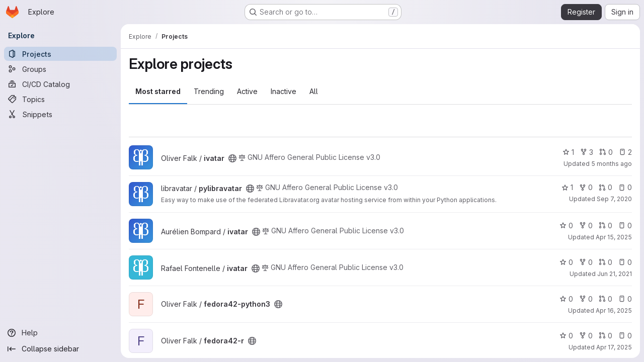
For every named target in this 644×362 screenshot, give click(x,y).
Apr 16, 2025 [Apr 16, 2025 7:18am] (614, 310)
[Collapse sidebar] (60, 349)
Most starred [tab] (158, 91)
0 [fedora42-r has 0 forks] (586, 336)
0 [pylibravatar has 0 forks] (586, 187)
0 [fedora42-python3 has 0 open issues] (625, 299)
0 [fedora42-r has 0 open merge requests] (606, 336)
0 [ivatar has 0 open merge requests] (606, 152)
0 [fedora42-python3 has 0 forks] (586, 299)
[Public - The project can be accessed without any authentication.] (232, 158)
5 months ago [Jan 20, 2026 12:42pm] (612, 164)
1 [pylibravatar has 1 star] (567, 187)
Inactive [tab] (284, 91)
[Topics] (60, 99)
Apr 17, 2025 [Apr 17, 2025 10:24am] (614, 347)
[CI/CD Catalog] (60, 84)
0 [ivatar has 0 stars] (566, 225)
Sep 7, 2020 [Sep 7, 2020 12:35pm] (614, 199)
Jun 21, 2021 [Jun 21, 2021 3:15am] (615, 274)
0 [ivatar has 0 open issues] (625, 225)
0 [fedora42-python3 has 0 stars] (566, 299)
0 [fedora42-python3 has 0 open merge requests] (606, 299)
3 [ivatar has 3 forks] (587, 152)
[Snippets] (60, 114)
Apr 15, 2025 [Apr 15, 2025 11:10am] (614, 237)
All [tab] (314, 91)
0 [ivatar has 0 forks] (586, 225)
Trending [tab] (209, 91)
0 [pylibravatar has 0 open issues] (625, 187)
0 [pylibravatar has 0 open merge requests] (606, 187)
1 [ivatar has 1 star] (568, 152)
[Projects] (60, 54)
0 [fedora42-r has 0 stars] (566, 336)
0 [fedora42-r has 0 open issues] (625, 336)
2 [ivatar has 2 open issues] (625, 152)
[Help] (60, 333)
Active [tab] (247, 91)
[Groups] (60, 69)
